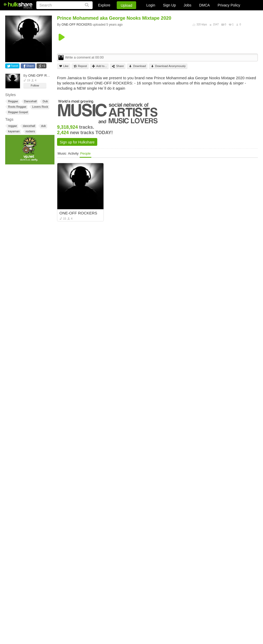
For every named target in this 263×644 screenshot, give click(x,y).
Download (137, 66)
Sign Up (169, 5)
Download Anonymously (168, 66)
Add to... (99, 66)
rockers (30, 131)
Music (62, 153)
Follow (35, 85)
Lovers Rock (40, 107)
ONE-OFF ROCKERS (45, 75)
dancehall (29, 126)
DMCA (205, 5)
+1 (44, 66)
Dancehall (30, 101)
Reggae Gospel (18, 112)
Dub (45, 101)
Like (64, 66)
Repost (80, 66)
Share (30, 66)
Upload (126, 5)
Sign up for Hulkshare (77, 142)
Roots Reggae (17, 107)
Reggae (13, 101)
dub (43, 126)
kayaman (13, 131)
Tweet (14, 66)
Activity (73, 153)
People (85, 153)
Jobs (188, 5)
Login (151, 5)
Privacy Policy (229, 5)
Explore (104, 5)
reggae (12, 126)
